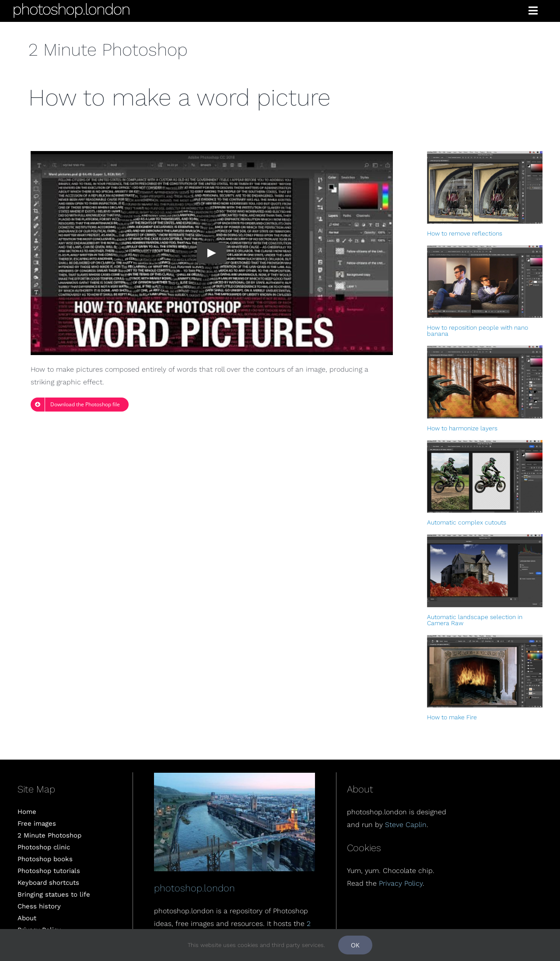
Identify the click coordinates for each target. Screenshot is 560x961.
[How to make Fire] (485, 671)
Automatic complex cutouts (467, 522)
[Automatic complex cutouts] (485, 476)
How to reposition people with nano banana (478, 331)
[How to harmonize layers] (485, 382)
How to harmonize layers (462, 428)
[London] (234, 776)
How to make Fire (452, 717)
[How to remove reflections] (485, 187)
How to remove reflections (465, 233)
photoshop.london (194, 888)
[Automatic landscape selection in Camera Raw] (485, 570)
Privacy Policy (401, 883)
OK (355, 945)
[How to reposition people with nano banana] (485, 282)
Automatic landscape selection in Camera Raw (475, 620)
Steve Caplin (406, 825)
